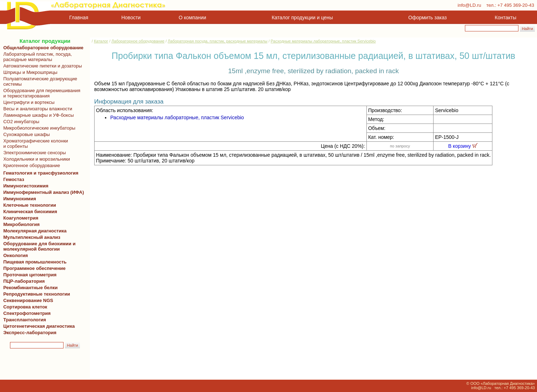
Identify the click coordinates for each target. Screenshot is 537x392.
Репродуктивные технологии (35, 294)
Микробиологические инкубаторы (38, 128)
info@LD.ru (470, 5)
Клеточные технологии (28, 205)
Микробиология (21, 224)
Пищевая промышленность (35, 262)
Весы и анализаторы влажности (36, 109)
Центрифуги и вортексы (28, 102)
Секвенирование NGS (27, 300)
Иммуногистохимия (25, 186)
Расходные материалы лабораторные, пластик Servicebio (323, 41)
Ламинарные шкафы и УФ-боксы (37, 115)
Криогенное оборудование (30, 165)
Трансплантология (23, 320)
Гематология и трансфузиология (40, 173)
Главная (79, 17)
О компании (192, 17)
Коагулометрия (21, 218)
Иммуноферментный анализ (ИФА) (42, 192)
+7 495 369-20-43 (516, 5)
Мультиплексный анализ (32, 237)
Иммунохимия (20, 199)
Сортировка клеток (24, 307)
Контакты (506, 17)
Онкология (16, 255)
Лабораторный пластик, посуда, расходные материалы (36, 57)
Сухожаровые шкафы (25, 134)
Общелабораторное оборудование (42, 48)
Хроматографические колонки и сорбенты (34, 144)
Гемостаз (14, 179)
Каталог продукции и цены (302, 17)
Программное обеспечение (34, 268)
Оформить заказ (427, 17)
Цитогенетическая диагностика (38, 326)
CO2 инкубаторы (20, 122)
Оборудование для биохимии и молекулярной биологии (38, 246)
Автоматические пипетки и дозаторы (41, 66)
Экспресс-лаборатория (30, 333)
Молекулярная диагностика (34, 231)
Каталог (101, 41)
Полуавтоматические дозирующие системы (39, 81)
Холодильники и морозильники (35, 159)
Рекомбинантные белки (29, 288)
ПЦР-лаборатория (23, 281)
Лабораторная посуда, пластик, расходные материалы (217, 41)
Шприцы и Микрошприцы (29, 72)
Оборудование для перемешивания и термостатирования (40, 93)
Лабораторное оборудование (138, 41)
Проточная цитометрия (29, 275)
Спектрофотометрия (27, 313)
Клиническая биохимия (29, 212)
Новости (131, 17)
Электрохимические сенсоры (33, 153)
